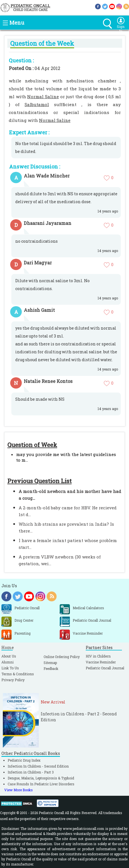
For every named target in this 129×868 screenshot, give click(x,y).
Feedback (51, 668)
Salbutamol (37, 104)
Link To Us (10, 668)
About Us (9, 656)
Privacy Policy (13, 680)
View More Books (19, 790)
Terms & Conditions (18, 674)
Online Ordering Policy (62, 657)
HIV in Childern (98, 656)
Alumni (7, 662)
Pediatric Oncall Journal (105, 668)
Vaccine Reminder (101, 662)
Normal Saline (43, 97)
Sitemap (50, 663)
